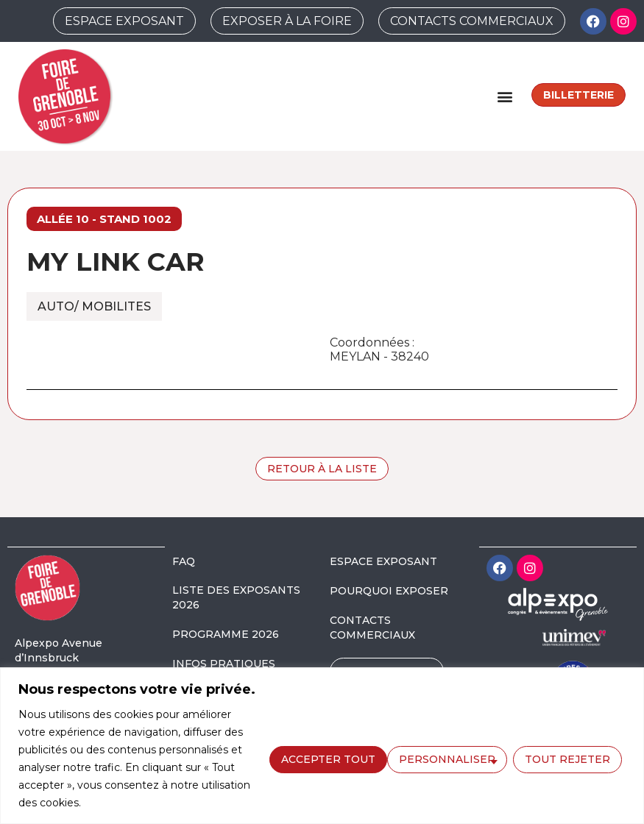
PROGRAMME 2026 (226, 634)
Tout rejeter (447, 758)
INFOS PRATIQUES (224, 664)
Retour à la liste (322, 469)
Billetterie (578, 95)
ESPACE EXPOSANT (383, 561)
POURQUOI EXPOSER (389, 591)
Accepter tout (567, 758)
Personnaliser (327, 758)
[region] (322, 746)
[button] (505, 96)
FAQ (184, 561)
